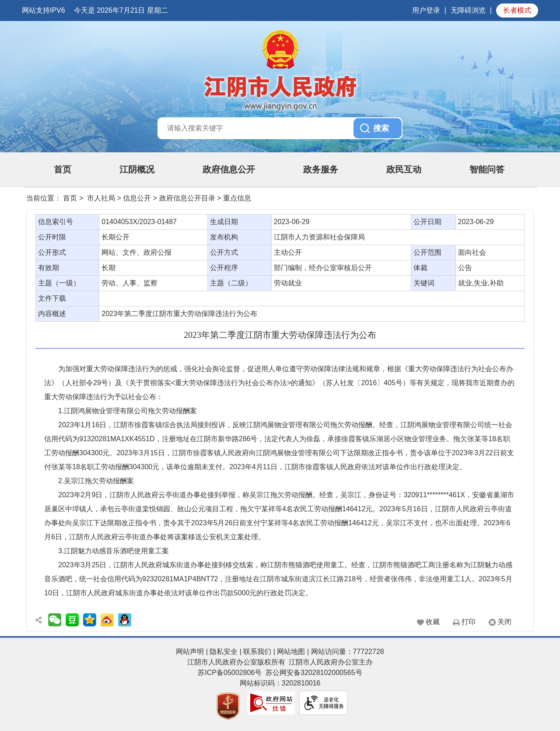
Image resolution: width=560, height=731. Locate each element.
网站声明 (190, 652)
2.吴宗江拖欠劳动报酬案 (96, 481)
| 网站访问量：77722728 (344, 652)
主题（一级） (59, 283)
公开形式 (52, 252)
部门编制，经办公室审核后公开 (323, 268)
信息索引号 (56, 222)
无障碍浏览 (468, 10)
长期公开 (115, 237)
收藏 (433, 622)
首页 (63, 169)
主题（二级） (231, 283)
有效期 (49, 268)
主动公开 (288, 252)
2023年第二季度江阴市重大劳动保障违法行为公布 (179, 314)
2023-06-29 (292, 222)
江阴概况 (137, 169)
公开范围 (427, 252)
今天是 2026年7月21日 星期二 (121, 10)
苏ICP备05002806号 (230, 673)
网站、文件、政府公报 (136, 252)
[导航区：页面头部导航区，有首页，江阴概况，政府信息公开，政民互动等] (280, 170)
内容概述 (52, 314)
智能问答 (487, 169)
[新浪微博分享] (107, 620)
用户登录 (426, 10)
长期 (108, 268)
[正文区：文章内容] (280, 420)
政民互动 (404, 169)
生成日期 (224, 222)
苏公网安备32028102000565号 (314, 673)
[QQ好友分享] (125, 620)
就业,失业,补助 (481, 283)
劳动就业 (288, 283)
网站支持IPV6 (44, 10)
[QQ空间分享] (90, 620)
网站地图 (291, 652)
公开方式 (224, 252)
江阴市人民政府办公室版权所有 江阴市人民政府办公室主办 (280, 662)
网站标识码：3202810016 (280, 683)
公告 (465, 268)
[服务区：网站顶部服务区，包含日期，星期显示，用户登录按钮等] (280, 11)
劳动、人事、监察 (129, 283)
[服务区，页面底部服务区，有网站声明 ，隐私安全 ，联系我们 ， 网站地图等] (280, 684)
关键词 (424, 283)
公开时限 (52, 237)
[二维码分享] (55, 620)
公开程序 (224, 268)
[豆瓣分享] (72, 620)
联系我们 (257, 652)
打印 (469, 622)
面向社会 (472, 252)
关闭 (504, 622)
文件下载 (52, 298)
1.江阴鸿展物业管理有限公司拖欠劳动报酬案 (128, 411)
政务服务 (321, 169)
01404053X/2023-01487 (139, 222)
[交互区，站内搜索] (280, 128)
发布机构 (224, 237)
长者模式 (517, 10)
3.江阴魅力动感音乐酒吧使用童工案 (114, 551)
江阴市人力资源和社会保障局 (319, 237)
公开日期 (427, 222)
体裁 (420, 268)
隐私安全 (224, 652)
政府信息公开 (229, 169)
